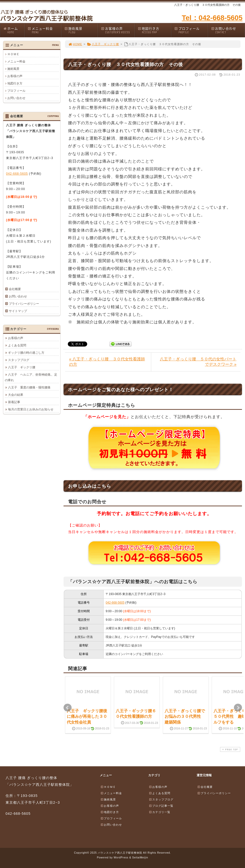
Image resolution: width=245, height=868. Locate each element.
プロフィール (191, 30)
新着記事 (14, 402)
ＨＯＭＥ (13, 54)
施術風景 (81, 30)
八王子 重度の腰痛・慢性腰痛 (29, 387)
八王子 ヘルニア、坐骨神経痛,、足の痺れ (31, 377)
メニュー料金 (44, 30)
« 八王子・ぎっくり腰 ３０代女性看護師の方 (107, 362)
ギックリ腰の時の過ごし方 (26, 353)
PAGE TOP (230, 749)
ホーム (14, 30)
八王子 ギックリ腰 (103, 44)
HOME (75, 44)
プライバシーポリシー (24, 304)
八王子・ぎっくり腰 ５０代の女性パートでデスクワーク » (198, 362)
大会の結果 (16, 395)
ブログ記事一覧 (161, 806)
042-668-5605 (115, 603)
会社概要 (15, 289)
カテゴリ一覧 (160, 812)
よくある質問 (17, 345)
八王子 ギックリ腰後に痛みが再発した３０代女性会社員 (87, 717)
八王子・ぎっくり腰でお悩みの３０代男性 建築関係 (185, 717)
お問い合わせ (228, 30)
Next (238, 708)
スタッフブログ (19, 360)
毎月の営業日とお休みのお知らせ (31, 409)
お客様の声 (118, 30)
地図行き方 (155, 30)
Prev (68, 708)
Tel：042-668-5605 (212, 18)
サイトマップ (18, 311)
